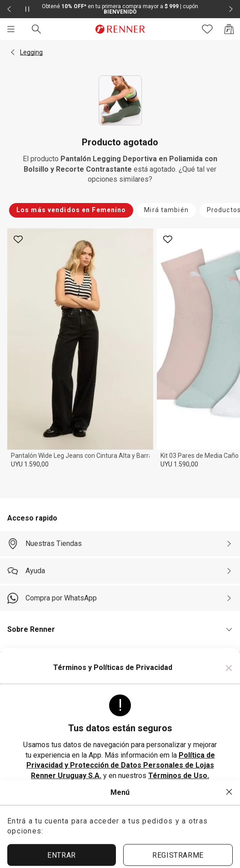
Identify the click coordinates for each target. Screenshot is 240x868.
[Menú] (11, 29)
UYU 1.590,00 (30, 464)
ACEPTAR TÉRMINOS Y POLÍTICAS (120, 803)
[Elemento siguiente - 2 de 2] (231, 9)
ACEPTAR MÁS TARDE (120, 834)
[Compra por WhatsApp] (120, 598)
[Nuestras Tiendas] (120, 544)
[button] (13, 52)
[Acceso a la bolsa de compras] (229, 29)
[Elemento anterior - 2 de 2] (9, 9)
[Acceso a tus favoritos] (207, 29)
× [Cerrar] (229, 668)
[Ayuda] (120, 571)
